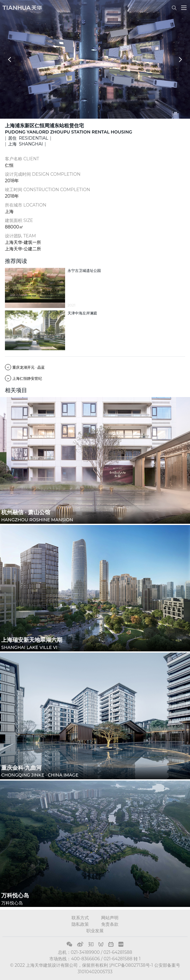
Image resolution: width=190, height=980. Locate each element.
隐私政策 (80, 924)
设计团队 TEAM (20, 236)
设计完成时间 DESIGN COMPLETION (43, 174)
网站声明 (110, 918)
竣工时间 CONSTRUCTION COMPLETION (47, 190)
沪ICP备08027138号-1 (131, 965)
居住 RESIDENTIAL (28, 138)
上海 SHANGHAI (25, 144)
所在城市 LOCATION (26, 205)
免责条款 (110, 924)
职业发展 (95, 931)
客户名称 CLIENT (22, 159)
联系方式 (80, 918)
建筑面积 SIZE (19, 220)
